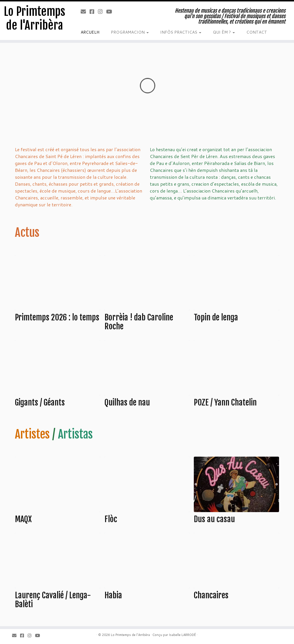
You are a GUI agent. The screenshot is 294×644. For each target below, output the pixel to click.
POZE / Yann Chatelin (225, 402)
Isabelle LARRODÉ (182, 635)
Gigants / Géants (40, 402)
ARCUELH (90, 32)
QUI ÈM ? (224, 32)
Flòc (111, 519)
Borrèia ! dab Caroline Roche (139, 322)
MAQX (23, 519)
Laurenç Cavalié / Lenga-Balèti (53, 600)
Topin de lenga (216, 317)
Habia (113, 595)
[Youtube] (111, 11)
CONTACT (257, 32)
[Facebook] (94, 11)
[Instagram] (102, 11)
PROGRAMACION (130, 32)
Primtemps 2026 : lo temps (57, 317)
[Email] (85, 11)
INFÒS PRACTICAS (181, 32)
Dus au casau (214, 519)
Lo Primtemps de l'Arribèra (34, 18)
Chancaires (211, 595)
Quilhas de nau (127, 402)
